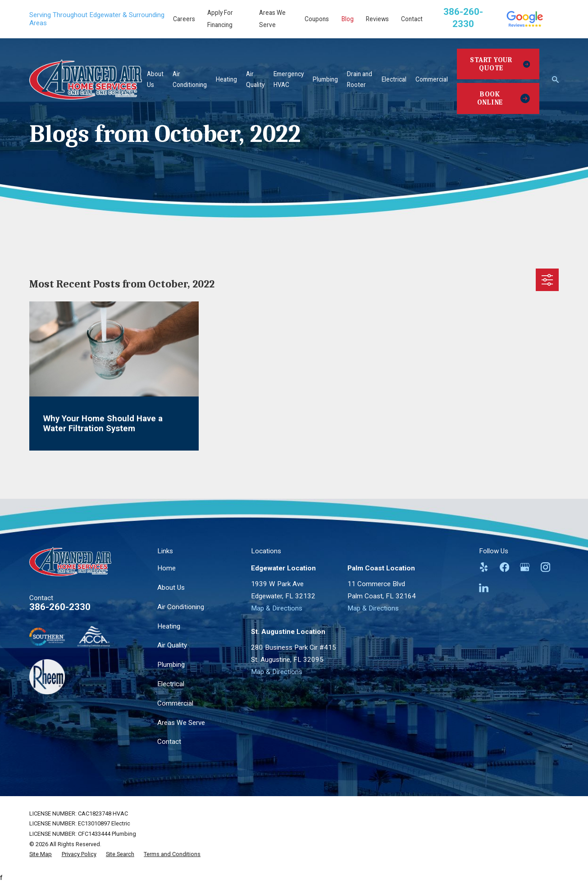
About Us (171, 588)
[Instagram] (545, 567)
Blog (348, 19)
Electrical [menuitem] (394, 79)
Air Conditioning (181, 607)
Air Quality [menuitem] (255, 79)
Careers (184, 19)
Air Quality (172, 645)
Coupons (317, 19)
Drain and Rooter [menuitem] (360, 79)
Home (166, 568)
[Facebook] (504, 567)
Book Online (504, 98)
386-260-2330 (60, 607)
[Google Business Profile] (525, 567)
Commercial (175, 703)
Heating (169, 626)
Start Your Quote (500, 64)
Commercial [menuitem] (432, 79)
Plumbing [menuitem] (325, 79)
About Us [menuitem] (155, 79)
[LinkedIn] (484, 588)
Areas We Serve (181, 723)
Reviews (377, 19)
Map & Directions (277, 608)
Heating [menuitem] (226, 79)
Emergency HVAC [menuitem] (289, 79)
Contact (412, 19)
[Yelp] (484, 567)
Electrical (171, 684)
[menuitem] (41, 854)
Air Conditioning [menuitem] (190, 79)
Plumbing (171, 665)
